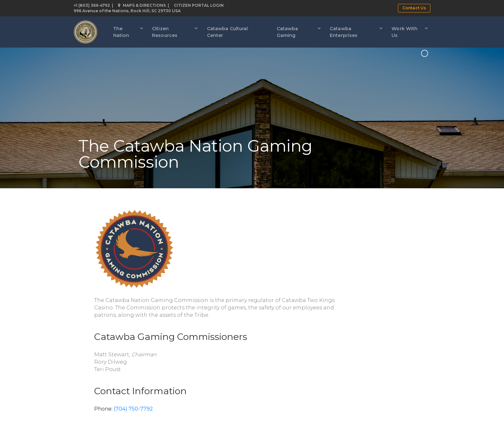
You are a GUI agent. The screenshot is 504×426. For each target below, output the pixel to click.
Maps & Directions (142, 5)
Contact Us (414, 8)
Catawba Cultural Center (228, 32)
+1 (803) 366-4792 (92, 5)
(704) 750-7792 (133, 409)
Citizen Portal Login (199, 5)
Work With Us (405, 32)
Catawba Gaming (288, 32)
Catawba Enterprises (344, 32)
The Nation (121, 32)
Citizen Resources (165, 32)
